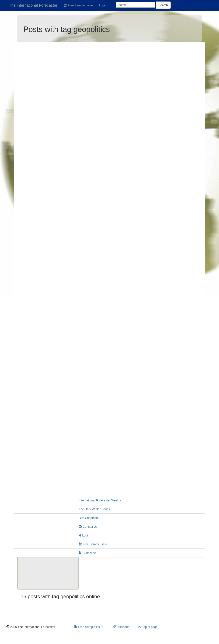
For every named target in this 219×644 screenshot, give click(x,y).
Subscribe (87, 553)
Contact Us (88, 527)
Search (163, 5)
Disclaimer (122, 627)
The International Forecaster (33, 5)
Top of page (148, 627)
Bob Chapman (88, 518)
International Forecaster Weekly (100, 500)
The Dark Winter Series (94, 509)
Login (103, 5)
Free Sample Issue (78, 5)
